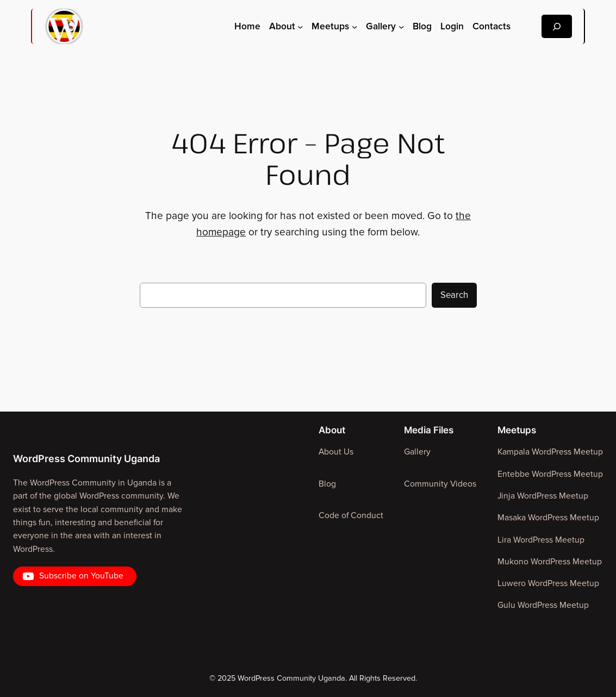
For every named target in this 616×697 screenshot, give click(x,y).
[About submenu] (300, 26)
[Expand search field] (557, 26)
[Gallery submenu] (401, 26)
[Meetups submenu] (354, 26)
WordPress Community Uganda (86, 458)
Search (454, 295)
